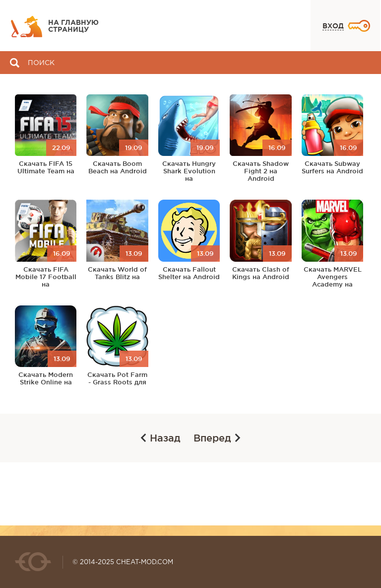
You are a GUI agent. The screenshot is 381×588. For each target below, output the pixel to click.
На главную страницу (73, 26)
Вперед (217, 438)
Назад (160, 438)
